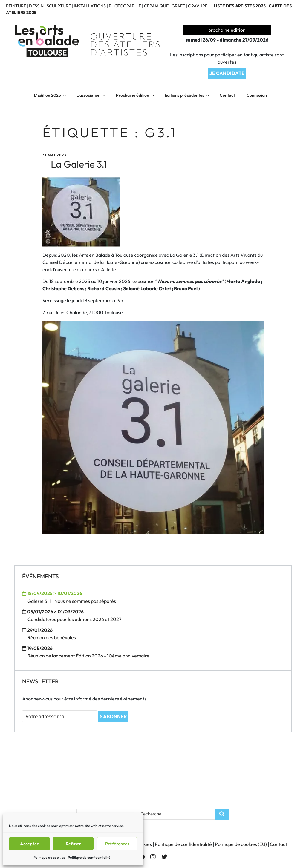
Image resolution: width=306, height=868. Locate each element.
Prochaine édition (135, 95)
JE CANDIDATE (227, 73)
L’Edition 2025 (50, 95)
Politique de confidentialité (89, 857)
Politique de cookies (49, 857)
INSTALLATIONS (90, 6)
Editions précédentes (187, 95)
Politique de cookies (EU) (241, 844)
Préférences (117, 844)
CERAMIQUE (156, 6)
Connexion (257, 95)
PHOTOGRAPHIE (125, 6)
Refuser (73, 844)
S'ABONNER (113, 716)
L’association (91, 95)
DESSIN (36, 6)
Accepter (29, 844)
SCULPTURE (59, 6)
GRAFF (178, 6)
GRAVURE (198, 6)
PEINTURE (16, 6)
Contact (227, 95)
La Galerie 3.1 (79, 164)
